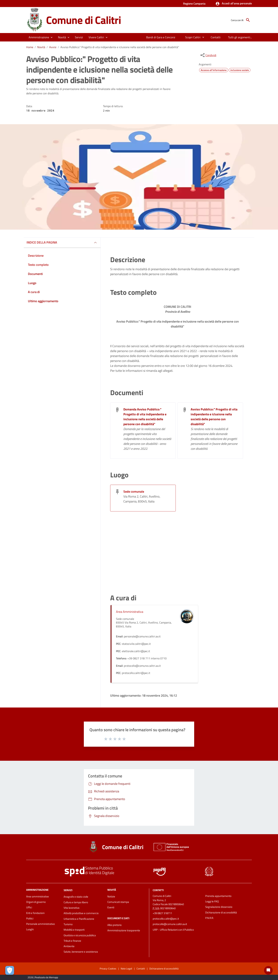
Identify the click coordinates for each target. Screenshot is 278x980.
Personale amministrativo (41, 924)
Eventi (111, 907)
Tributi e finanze (72, 941)
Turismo (68, 924)
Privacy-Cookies (108, 968)
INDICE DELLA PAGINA (42, 242)
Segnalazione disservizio (219, 907)
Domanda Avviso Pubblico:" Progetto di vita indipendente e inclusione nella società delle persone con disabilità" (145, 417)
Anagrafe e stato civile (76, 897)
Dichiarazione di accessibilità (221, 912)
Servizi (68, 890)
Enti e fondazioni (35, 913)
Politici (30, 918)
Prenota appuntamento (218, 896)
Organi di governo (36, 902)
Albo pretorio (114, 925)
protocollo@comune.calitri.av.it (170, 924)
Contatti (158, 890)
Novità (41, 47)
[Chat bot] (268, 970)
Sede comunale (134, 491)
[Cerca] (248, 20)
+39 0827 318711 (162, 913)
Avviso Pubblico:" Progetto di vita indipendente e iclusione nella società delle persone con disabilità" (120, 47)
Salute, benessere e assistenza (81, 952)
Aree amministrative (38, 896)
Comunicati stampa (118, 902)
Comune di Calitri (84, 20)
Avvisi (53, 47)
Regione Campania (194, 4)
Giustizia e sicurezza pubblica (80, 935)
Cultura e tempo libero (76, 902)
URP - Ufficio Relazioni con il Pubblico (173, 930)
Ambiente (69, 946)
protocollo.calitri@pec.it (166, 919)
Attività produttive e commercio (81, 913)
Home (30, 47)
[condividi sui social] (208, 55)
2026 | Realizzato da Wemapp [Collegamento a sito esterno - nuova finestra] (43, 977)
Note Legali (126, 968)
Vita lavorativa (72, 908)
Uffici (29, 907)
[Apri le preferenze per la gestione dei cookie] (10, 970)
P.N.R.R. (209, 918)
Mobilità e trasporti (74, 930)
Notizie (111, 896)
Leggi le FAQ (212, 901)
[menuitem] (161, 37)
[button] (234, 4)
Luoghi (30, 929)
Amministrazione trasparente (124, 930)
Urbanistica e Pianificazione (79, 919)
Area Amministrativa (130, 612)
